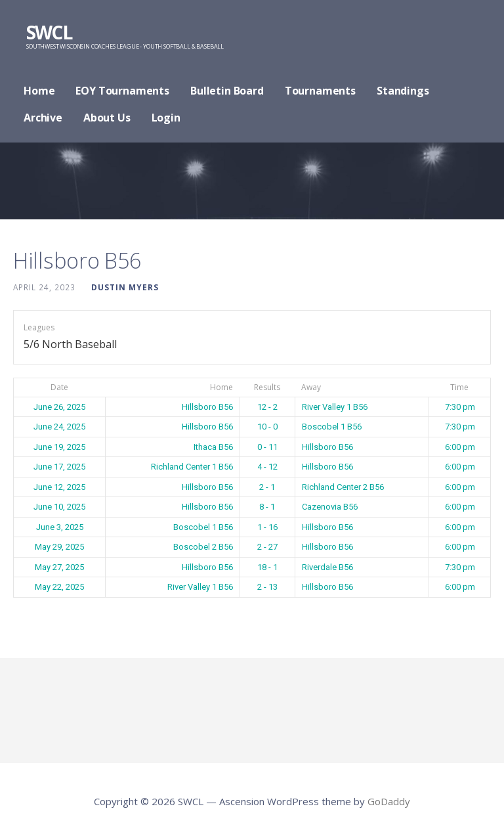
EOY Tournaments (122, 91)
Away (311, 387)
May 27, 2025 (59, 567)
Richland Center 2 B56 (343, 487)
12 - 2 (267, 407)
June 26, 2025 (59, 407)
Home (39, 91)
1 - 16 (267, 527)
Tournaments (320, 91)
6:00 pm (460, 447)
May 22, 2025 (59, 587)
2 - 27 (267, 547)
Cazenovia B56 (330, 507)
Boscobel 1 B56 (332, 427)
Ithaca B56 (213, 447)
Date (59, 387)
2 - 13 (267, 587)
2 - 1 (267, 487)
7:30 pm (460, 407)
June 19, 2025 (59, 447)
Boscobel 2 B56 (203, 547)
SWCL (49, 32)
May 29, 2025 (59, 547)
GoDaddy (389, 801)
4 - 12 (267, 467)
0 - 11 (267, 447)
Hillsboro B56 (207, 407)
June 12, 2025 (59, 487)
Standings (403, 91)
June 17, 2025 (59, 467)
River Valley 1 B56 (335, 407)
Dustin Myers (125, 287)
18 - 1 (267, 567)
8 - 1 (267, 507)
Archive (43, 118)
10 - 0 (267, 427)
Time (459, 387)
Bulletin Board (227, 91)
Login (166, 118)
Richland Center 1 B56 (192, 467)
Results (267, 387)
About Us (107, 118)
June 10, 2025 (59, 507)
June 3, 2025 (60, 527)
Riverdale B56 (327, 567)
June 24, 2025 (59, 427)
